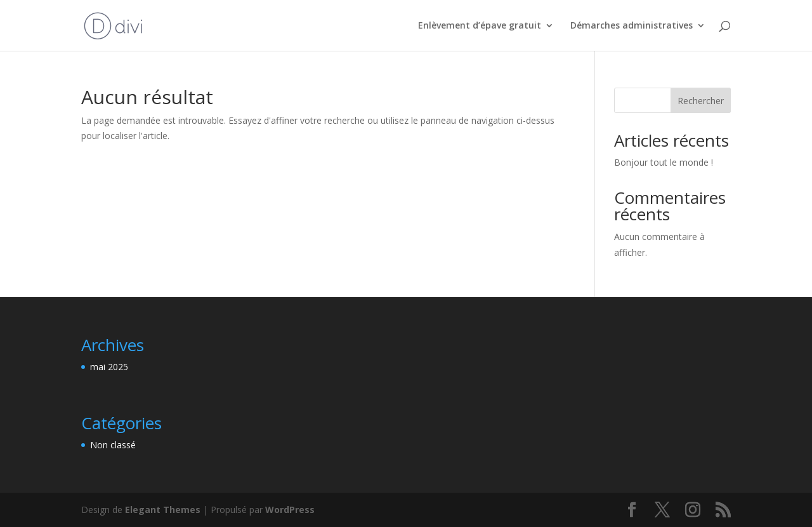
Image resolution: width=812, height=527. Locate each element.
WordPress (290, 510)
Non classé (113, 445)
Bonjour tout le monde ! (664, 162)
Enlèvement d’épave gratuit (480, 26)
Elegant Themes (163, 510)
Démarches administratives (632, 26)
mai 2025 (109, 367)
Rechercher (701, 101)
